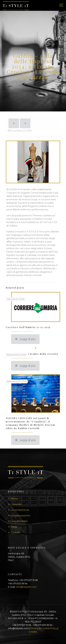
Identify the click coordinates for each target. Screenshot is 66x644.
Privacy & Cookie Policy (44, 628)
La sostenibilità (19, 521)
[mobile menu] (61, 5)
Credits (33, 632)
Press (14, 527)
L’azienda (16, 504)
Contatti (15, 532)
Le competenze (20, 510)
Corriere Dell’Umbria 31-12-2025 (28, 327)
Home (14, 498)
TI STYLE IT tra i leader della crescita (32, 354)
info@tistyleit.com (26, 587)
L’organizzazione (20, 515)
